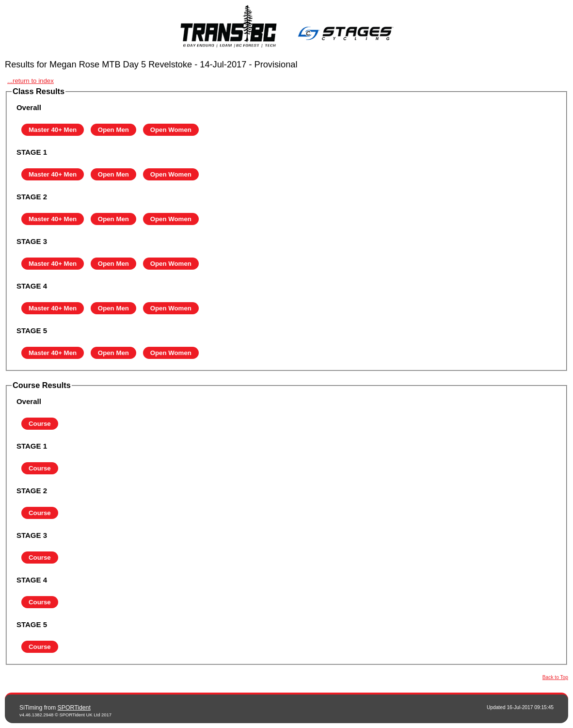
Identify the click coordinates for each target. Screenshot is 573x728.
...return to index (31, 81)
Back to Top (555, 677)
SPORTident (74, 708)
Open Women (171, 130)
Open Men (113, 130)
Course (40, 424)
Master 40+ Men (53, 130)
